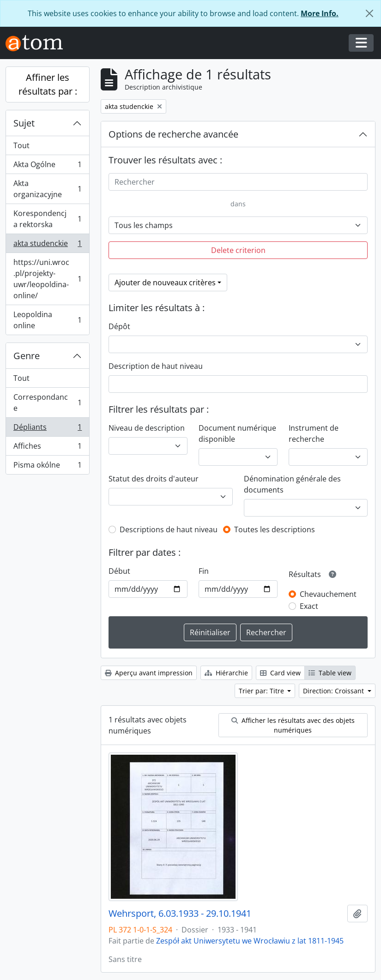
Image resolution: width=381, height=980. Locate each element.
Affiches (47, 448)
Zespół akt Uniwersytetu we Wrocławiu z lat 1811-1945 (250, 941)
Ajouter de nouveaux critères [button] (165, 283)
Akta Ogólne (47, 166)
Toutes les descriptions (275, 529)
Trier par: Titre (262, 691)
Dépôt (119, 326)
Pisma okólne (47, 467)
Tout (21, 145)
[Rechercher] (238, 182)
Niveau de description (147, 428)
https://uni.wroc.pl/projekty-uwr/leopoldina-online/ (47, 279)
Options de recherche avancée (173, 134)
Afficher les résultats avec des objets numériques (293, 725)
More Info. (320, 13)
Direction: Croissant (334, 691)
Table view (330, 673)
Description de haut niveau (156, 366)
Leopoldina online (47, 320)
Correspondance (47, 403)
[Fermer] (369, 13)
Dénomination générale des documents (292, 484)
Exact (309, 606)
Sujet (24, 123)
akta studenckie (47, 245)
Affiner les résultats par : (48, 84)
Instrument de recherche (314, 433)
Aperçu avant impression (149, 673)
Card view (280, 673)
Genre (27, 356)
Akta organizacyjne (47, 189)
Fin (204, 571)
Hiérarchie (226, 673)
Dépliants (47, 429)
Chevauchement (328, 594)
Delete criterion (238, 250)
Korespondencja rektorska (47, 219)
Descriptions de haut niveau (169, 529)
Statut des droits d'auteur (154, 479)
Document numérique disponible (237, 433)
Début (119, 571)
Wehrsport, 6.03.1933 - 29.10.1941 (180, 914)
